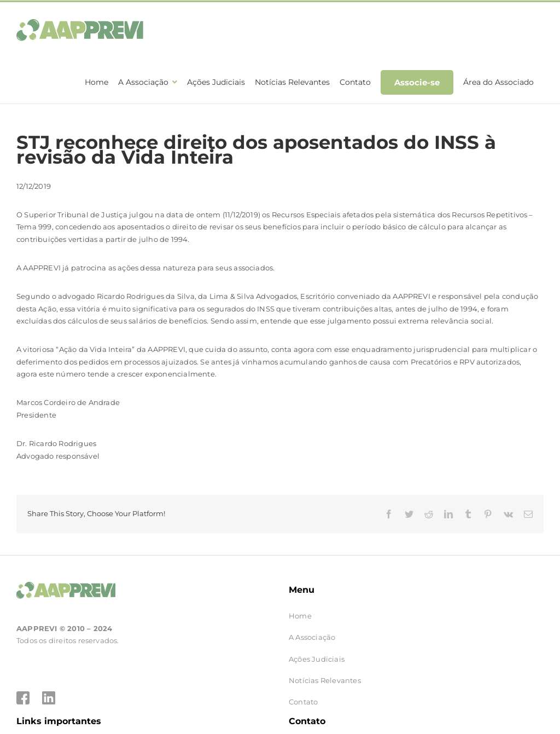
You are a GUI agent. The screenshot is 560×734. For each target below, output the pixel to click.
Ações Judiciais (317, 659)
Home (300, 616)
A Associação (312, 637)
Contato (303, 702)
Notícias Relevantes (325, 680)
